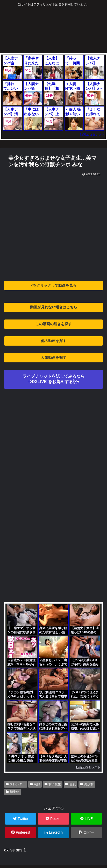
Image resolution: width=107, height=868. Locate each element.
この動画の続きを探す (54, 324)
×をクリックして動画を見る (53, 285)
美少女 (87, 784)
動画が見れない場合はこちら (54, 307)
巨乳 (70, 784)
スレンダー (16, 784)
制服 (35, 784)
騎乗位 (12, 792)
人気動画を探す (54, 357)
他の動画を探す (54, 341)
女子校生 (53, 784)
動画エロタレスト (92, 135)
